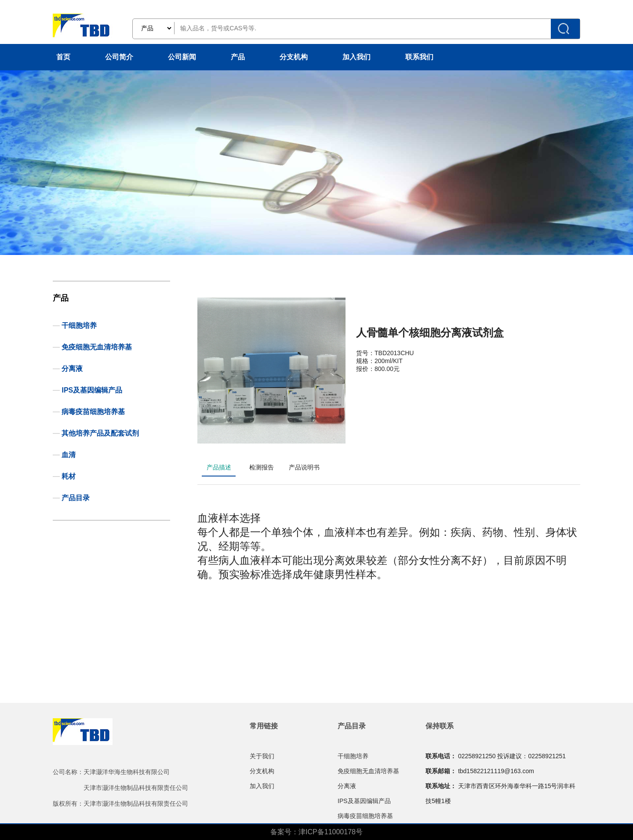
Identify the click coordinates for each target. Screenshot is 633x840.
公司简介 (119, 57)
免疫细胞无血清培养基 (97, 347)
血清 (69, 455)
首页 (63, 57)
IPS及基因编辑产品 (92, 390)
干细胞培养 (79, 325)
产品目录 (76, 498)
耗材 (69, 476)
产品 (238, 57)
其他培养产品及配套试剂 (100, 433)
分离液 (72, 369)
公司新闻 (182, 57)
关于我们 (262, 756)
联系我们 (419, 57)
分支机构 (294, 57)
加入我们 (357, 57)
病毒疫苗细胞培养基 (93, 412)
